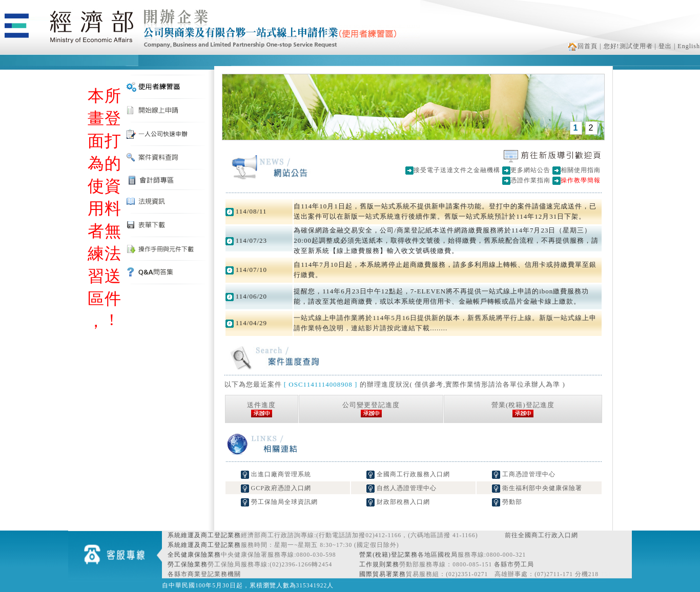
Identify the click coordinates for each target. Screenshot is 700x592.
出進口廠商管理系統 (276, 474)
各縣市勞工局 (514, 564)
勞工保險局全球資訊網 (279, 502)
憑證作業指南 (530, 180)
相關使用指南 (581, 170)
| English (687, 46)
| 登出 (663, 46)
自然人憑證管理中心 (402, 488)
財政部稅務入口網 (398, 502)
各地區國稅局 (438, 555)
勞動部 (507, 502)
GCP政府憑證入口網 (276, 488)
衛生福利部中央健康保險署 (537, 488)
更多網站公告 (530, 170)
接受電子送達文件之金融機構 (457, 170)
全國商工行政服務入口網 (408, 474)
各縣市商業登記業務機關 (204, 574)
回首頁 (583, 46)
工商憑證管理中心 (524, 474)
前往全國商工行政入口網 (541, 535)
